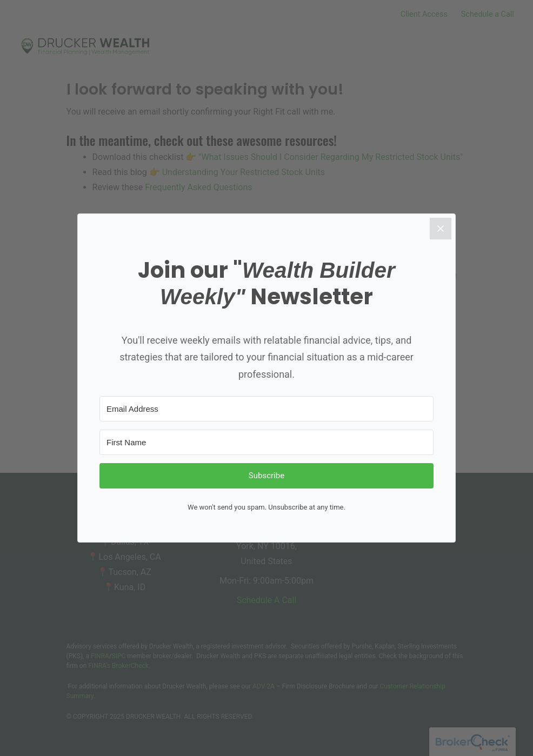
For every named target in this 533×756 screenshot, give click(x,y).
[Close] (441, 229)
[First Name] (266, 442)
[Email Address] (266, 409)
